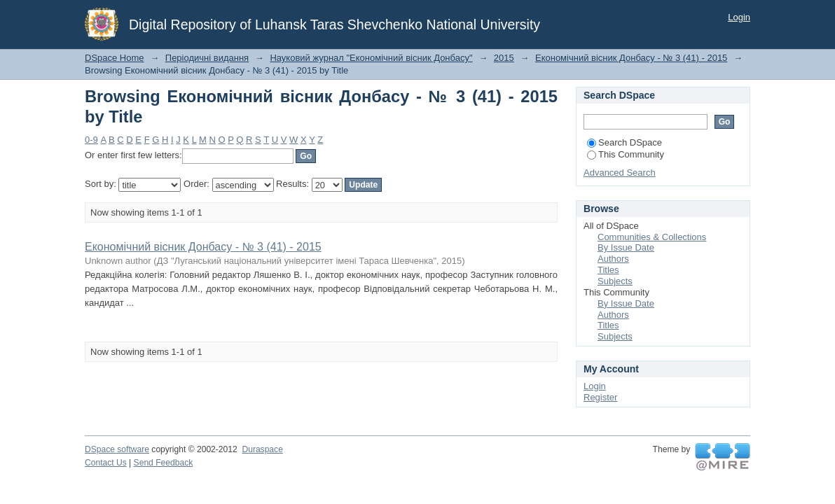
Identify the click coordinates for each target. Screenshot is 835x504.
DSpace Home (115, 58)
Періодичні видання (207, 58)
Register (600, 397)
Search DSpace (624, 142)
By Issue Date (626, 247)
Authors (613, 259)
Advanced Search (620, 173)
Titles (608, 270)
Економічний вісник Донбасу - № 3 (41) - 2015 (631, 58)
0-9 (91, 140)
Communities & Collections (652, 237)
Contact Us (106, 463)
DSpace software (117, 449)
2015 (504, 58)
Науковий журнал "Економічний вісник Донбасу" (371, 58)
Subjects (615, 281)
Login (739, 17)
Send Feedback (164, 463)
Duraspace (262, 449)
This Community (626, 154)
